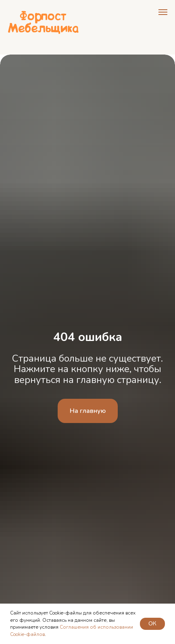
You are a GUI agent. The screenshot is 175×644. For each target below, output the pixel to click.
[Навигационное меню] (163, 12)
